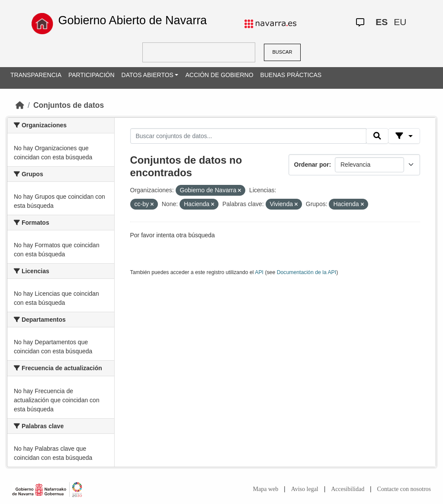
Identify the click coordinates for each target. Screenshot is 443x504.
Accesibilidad (348, 489)
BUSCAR (282, 52)
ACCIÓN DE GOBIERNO (219, 75)
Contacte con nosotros (404, 489)
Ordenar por (312, 165)
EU (400, 22)
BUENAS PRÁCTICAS (291, 75)
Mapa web (266, 489)
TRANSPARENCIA (36, 75)
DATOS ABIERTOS (148, 75)
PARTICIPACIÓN (91, 75)
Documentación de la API (307, 272)
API (259, 272)
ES (382, 22)
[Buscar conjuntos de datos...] (248, 136)
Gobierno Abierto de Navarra (132, 20)
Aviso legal (305, 489)
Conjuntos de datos (69, 105)
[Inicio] (20, 105)
